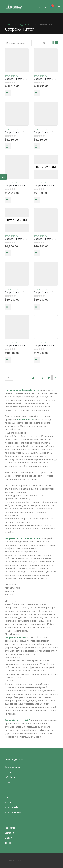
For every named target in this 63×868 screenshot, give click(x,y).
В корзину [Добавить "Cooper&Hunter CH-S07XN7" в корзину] (8, 200)
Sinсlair (8, 838)
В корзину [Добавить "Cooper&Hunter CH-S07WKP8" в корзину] (37, 146)
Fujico (8, 782)
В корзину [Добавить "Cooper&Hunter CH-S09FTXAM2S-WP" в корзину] (8, 360)
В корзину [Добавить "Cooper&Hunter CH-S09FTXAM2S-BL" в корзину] (37, 253)
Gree (7, 797)
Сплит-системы (12, 76)
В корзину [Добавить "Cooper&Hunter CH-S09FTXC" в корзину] (37, 360)
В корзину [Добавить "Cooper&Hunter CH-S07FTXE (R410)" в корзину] (8, 93)
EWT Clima (10, 777)
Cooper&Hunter (13, 767)
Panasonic (10, 828)
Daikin (8, 772)
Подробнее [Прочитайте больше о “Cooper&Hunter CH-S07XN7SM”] (8, 253)
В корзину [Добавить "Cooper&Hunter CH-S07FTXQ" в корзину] (37, 93)
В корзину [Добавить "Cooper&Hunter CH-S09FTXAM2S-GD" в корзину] (8, 307)
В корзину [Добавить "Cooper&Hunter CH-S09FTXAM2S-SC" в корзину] (37, 307)
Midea (8, 802)
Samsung (9, 833)
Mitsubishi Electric (13, 807)
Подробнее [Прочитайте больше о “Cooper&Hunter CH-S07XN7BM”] (37, 200)
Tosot (8, 843)
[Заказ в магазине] (18, 43)
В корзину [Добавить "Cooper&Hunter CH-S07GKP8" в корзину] (8, 146)
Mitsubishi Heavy (13, 812)
